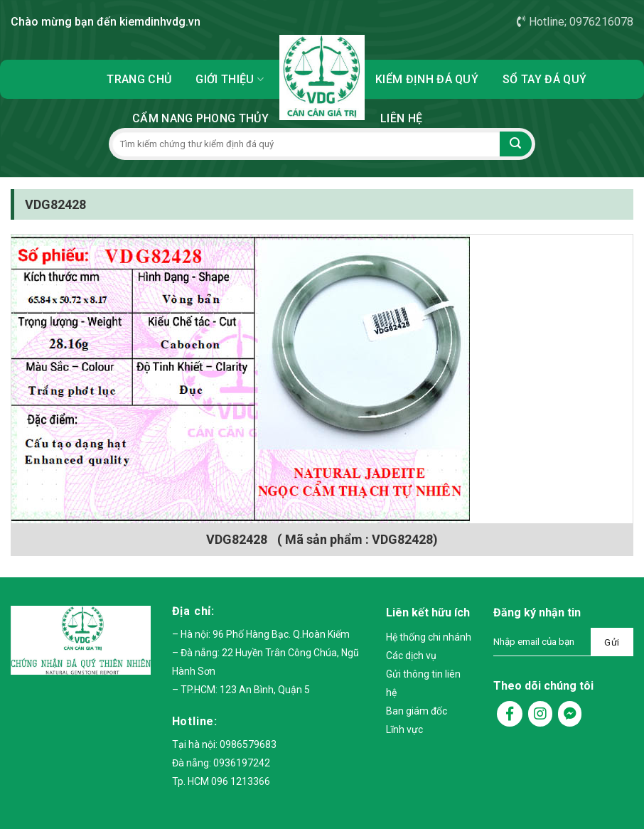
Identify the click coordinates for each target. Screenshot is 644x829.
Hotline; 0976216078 (575, 22)
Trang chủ (139, 79)
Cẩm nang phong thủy (200, 118)
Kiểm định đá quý (427, 79)
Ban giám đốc (417, 711)
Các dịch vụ (411, 656)
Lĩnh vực (404, 729)
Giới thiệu (230, 79)
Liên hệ (401, 118)
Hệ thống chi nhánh (429, 637)
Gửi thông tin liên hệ (423, 683)
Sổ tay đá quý (544, 79)
